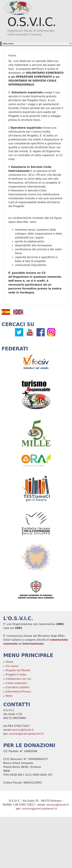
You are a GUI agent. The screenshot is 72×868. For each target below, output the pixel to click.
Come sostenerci (17, 683)
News (9, 696)
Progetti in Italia (16, 675)
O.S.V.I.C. (31, 22)
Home (12, 55)
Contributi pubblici (18, 687)
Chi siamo (12, 666)
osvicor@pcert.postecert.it (26, 734)
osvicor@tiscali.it (22, 730)
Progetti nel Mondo (18, 670)
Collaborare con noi (18, 679)
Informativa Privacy (18, 692)
